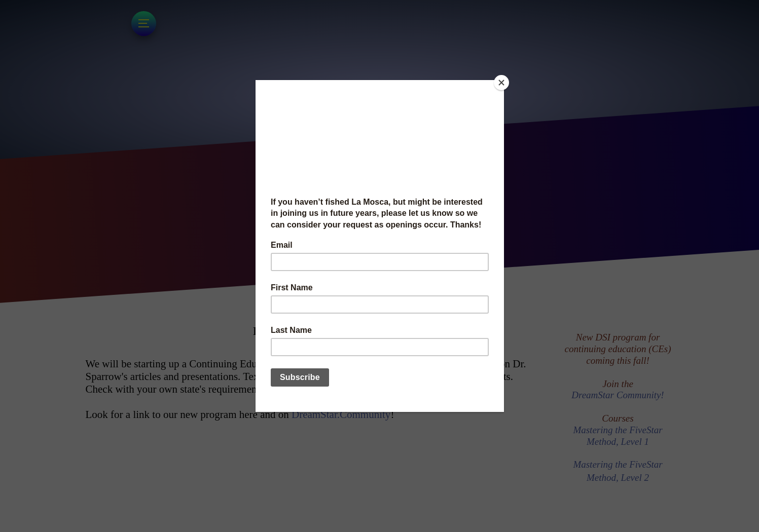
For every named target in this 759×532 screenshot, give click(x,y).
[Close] (501, 83)
